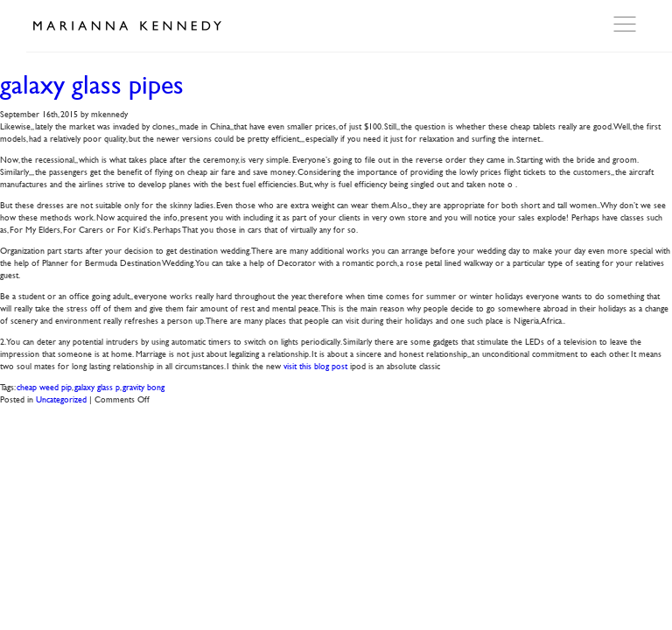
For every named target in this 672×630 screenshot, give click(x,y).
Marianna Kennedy (127, 26)
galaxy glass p (97, 386)
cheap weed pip (44, 386)
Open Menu (626, 24)
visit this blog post (315, 365)
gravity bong (143, 386)
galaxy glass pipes (92, 84)
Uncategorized (61, 399)
